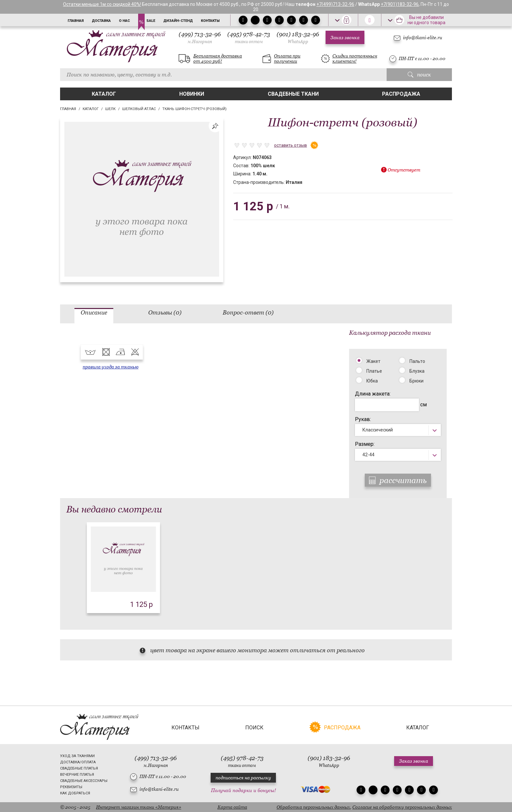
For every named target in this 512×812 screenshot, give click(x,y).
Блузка (417, 371)
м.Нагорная (200, 42)
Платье (374, 371)
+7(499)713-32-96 (335, 4)
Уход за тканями (77, 756)
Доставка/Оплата (78, 762)
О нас (124, 21)
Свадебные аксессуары (84, 781)
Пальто (417, 361)
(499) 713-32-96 (200, 37)
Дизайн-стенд (178, 21)
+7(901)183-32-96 (400, 4)
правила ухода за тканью (111, 367)
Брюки (416, 381)
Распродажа (401, 94)
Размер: (365, 444)
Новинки (192, 94)
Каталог (104, 94)
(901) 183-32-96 (298, 37)
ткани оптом (249, 42)
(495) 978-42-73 (249, 37)
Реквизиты (71, 787)
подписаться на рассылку (243, 778)
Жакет (373, 361)
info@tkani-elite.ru (423, 38)
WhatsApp (298, 42)
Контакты (210, 21)
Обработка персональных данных (313, 807)
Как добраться (75, 793)
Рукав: (363, 419)
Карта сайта (232, 807)
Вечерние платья (77, 775)
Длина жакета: (373, 394)
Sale (151, 21)
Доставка (101, 21)
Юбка (372, 381)
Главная (76, 21)
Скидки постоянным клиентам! (355, 58)
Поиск (254, 728)
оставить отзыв (290, 145)
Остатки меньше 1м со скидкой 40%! (102, 4)
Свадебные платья (79, 768)
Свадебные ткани (293, 94)
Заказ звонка (345, 38)
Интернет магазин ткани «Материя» (139, 807)
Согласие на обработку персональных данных (402, 807)
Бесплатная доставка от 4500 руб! (218, 58)
